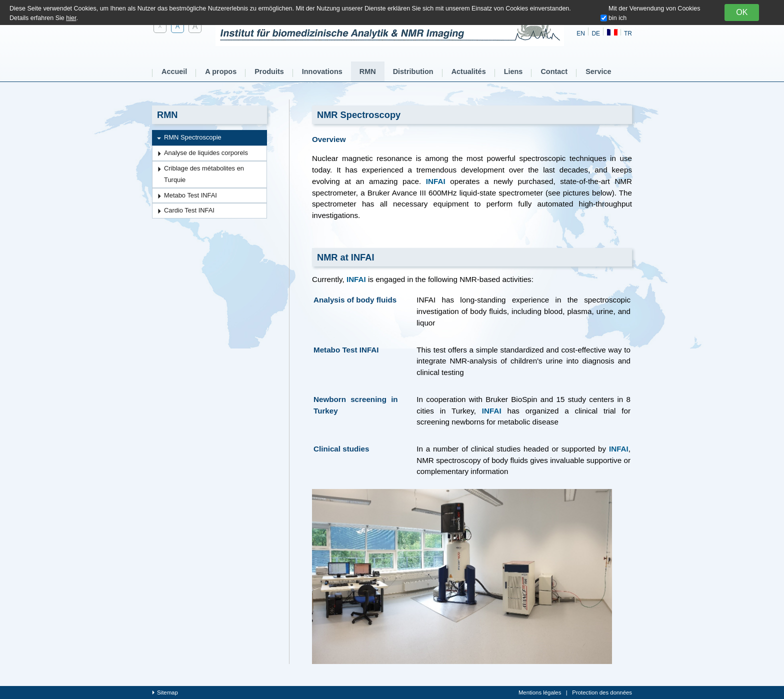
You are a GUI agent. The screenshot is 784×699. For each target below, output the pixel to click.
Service (598, 71)
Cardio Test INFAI (189, 210)
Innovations (322, 71)
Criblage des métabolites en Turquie (204, 174)
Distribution (413, 71)
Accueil (174, 71)
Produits (269, 71)
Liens (513, 71)
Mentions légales (540, 692)
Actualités (469, 71)
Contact (554, 71)
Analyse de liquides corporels (206, 153)
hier (71, 18)
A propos (221, 71)
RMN (368, 71)
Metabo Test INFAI (190, 195)
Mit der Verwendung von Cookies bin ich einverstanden (654, 18)
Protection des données (602, 692)
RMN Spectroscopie (193, 137)
